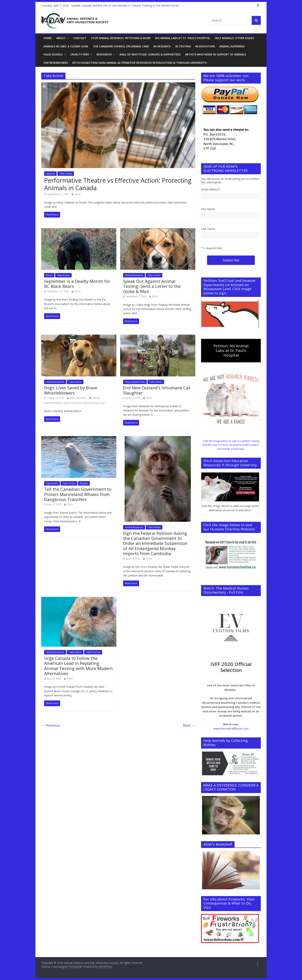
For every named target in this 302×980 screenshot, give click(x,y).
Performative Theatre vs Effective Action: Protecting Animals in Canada (118, 184)
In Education (205, 46)
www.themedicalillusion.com (231, 728)
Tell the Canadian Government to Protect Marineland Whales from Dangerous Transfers (78, 494)
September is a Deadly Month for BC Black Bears (77, 284)
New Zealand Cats (135, 382)
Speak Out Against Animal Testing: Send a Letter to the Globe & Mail (152, 286)
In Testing (183, 46)
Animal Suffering (232, 46)
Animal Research (134, 275)
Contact (80, 38)
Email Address (211, 189)
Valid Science (53, 54)
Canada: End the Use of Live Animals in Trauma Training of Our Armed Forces (130, 5)
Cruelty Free (80, 54)
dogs (102, 403)
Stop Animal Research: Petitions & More (121, 38)
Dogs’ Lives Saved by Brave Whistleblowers (71, 390)
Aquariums (52, 483)
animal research (73, 403)
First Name (208, 209)
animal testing (90, 403)
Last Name (208, 229)
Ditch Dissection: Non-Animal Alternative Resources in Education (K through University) (140, 63)
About (61, 38)
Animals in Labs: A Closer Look (66, 46)
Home (48, 38)
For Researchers (56, 63)
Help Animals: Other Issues (234, 38)
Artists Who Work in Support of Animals (216, 54)
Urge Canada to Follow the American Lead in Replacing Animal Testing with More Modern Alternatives (78, 666)
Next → (189, 725)
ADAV (77, 194)
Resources (104, 54)
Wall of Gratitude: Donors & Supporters (150, 54)
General (50, 174)
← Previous (51, 725)
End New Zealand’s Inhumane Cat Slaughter (157, 390)
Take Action (66, 174)
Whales (84, 483)
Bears (49, 275)
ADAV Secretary (78, 398)
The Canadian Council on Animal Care (121, 46)
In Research (162, 46)
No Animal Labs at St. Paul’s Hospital (183, 38)
